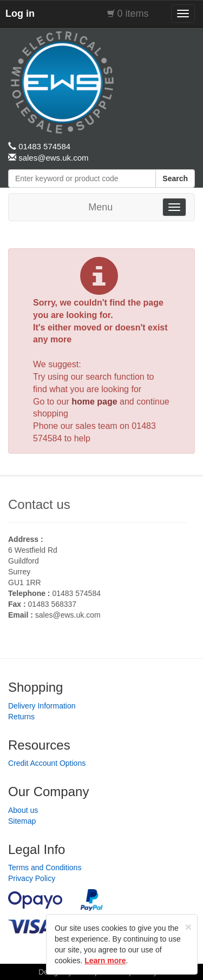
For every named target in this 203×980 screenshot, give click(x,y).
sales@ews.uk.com (68, 615)
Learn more (105, 961)
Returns (21, 717)
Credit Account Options (47, 763)
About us (23, 810)
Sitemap (22, 821)
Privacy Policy (32, 878)
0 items (133, 14)
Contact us (39, 504)
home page (94, 402)
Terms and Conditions (45, 868)
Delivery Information (42, 706)
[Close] (188, 927)
